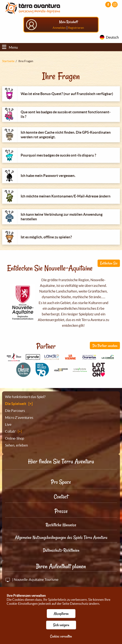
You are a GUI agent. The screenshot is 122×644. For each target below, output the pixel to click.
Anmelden (59, 28)
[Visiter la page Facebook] (108, 5)
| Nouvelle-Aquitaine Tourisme (32, 579)
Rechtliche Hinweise (61, 525)
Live (8, 424)
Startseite (8, 61)
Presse (61, 511)
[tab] (61, 94)
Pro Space (61, 482)
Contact (61, 497)
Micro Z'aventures (19, 417)
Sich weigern (61, 625)
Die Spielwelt (16, 404)
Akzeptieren (61, 614)
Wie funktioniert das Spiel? (25, 397)
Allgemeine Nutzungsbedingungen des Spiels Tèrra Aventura (61, 537)
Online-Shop (15, 438)
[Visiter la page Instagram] (115, 5)
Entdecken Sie (109, 263)
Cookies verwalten (61, 636)
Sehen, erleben (16, 445)
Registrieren (76, 28)
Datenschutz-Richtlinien (61, 550)
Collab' (10, 431)
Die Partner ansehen (105, 346)
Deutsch (112, 37)
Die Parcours (15, 411)
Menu (10, 47)
